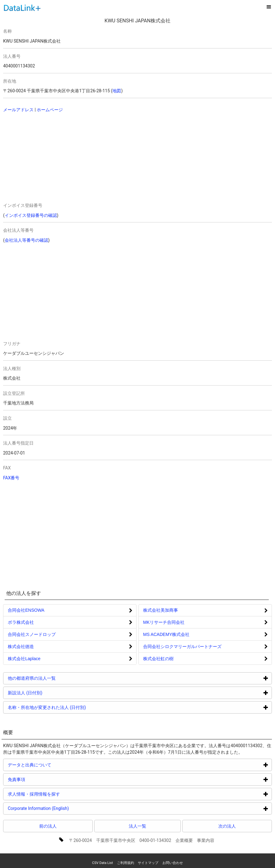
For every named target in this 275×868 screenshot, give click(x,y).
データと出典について (53, 765)
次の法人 (227, 826)
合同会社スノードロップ (32, 634)
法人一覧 (137, 826)
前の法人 (48, 826)
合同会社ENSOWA (26, 610)
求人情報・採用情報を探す (57, 794)
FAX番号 (11, 478)
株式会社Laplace (24, 659)
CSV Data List (103, 863)
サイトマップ (148, 863)
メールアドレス (18, 110)
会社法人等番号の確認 (26, 240)
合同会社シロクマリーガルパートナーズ (182, 646)
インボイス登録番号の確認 (31, 215)
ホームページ (50, 110)
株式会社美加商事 (161, 610)
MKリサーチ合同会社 (164, 622)
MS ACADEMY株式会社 (166, 634)
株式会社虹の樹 (158, 659)
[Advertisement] (78, 158)
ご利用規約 (126, 863)
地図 (117, 91)
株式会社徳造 (21, 646)
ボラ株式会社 (21, 622)
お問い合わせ (173, 863)
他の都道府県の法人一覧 (55, 678)
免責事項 (40, 779)
